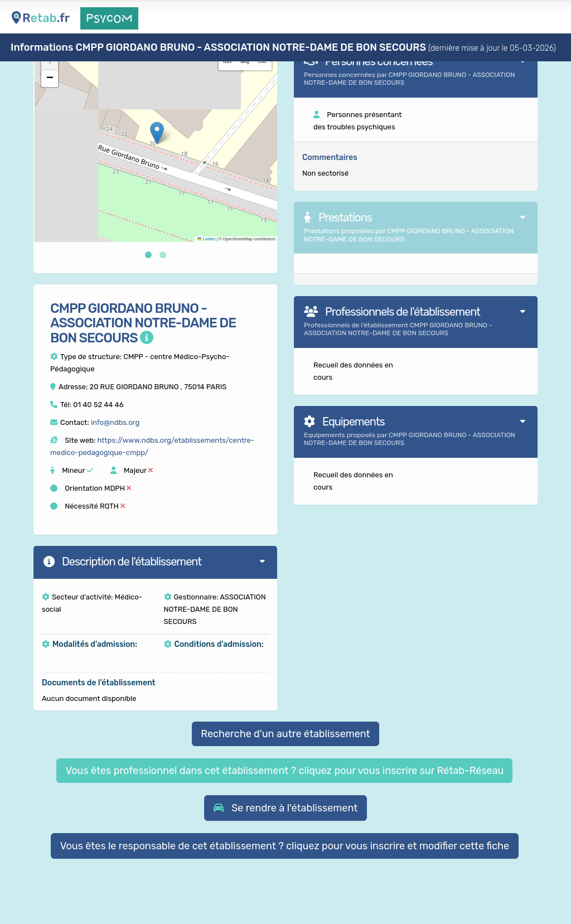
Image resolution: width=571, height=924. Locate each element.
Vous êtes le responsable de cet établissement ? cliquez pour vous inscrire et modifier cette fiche (285, 846)
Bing (245, 62)
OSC (263, 62)
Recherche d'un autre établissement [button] (285, 734)
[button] (157, 133)
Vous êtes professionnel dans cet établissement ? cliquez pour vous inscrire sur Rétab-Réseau (284, 771)
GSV (228, 62)
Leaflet (206, 239)
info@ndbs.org (115, 422)
